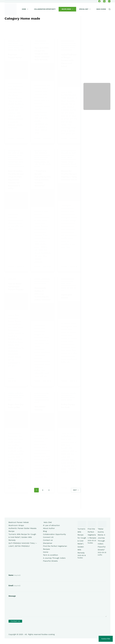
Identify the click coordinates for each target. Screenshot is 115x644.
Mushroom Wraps (16, 525)
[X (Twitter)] (104, 1)
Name (14, 575)
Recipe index (68, 9)
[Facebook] (99, 1)
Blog (45, 531)
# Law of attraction (51, 525)
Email (14, 586)
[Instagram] (109, 1)
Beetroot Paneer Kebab (19, 522)
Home (25, 9)
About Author (49, 528)
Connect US (48, 537)
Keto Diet (47, 522)
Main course (101, 9)
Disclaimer (48, 543)
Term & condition (50, 555)
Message (12, 596)
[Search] (110, 9)
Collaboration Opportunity (45, 9)
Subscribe (106, 639)
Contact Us (15, 621)
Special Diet (85, 9)
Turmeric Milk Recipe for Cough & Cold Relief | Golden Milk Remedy (22, 537)
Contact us (48, 540)
